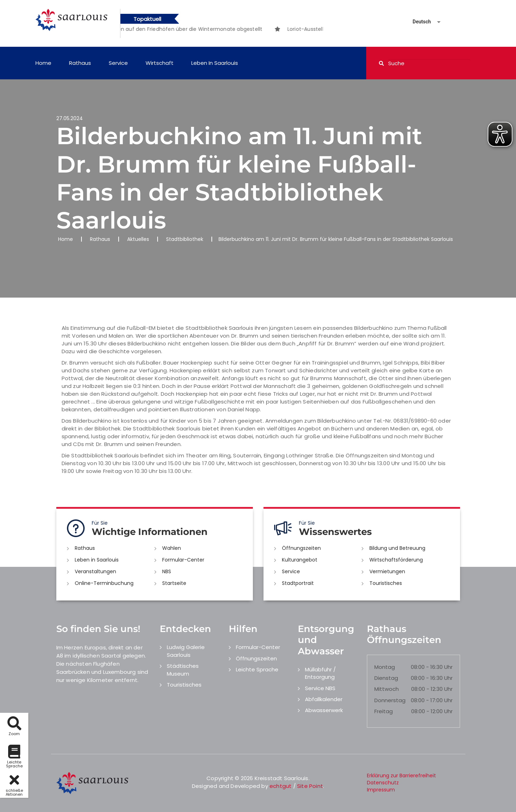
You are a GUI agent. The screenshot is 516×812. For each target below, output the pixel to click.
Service (118, 63)
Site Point (310, 786)
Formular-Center (183, 560)
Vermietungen (387, 571)
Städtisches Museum (183, 670)
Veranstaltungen (95, 571)
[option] (176, 29)
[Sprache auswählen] (418, 22)
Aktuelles (138, 239)
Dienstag (386, 678)
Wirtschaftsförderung (396, 560)
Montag (385, 667)
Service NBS (320, 688)
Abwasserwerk (324, 710)
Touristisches (386, 583)
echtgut (280, 786)
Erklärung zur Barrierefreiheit (401, 776)
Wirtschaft (160, 63)
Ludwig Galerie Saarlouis (186, 651)
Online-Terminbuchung (104, 583)
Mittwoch (387, 689)
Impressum (381, 790)
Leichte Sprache (257, 669)
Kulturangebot (300, 560)
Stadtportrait (298, 583)
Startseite (174, 583)
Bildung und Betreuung (397, 548)
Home (43, 63)
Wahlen (172, 548)
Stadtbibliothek (185, 239)
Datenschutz (383, 783)
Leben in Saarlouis (215, 63)
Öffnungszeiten (301, 548)
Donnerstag (390, 700)
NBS (167, 571)
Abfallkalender (324, 699)
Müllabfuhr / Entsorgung (320, 673)
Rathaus (80, 63)
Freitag (384, 711)
